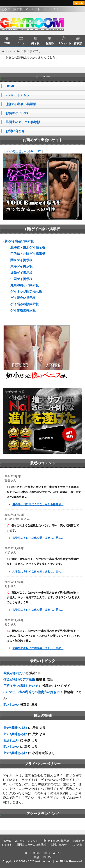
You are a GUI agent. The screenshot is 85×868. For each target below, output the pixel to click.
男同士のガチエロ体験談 (23, 122)
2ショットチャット (19, 95)
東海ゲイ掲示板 (21, 266)
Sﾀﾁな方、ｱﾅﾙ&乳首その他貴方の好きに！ (33, 692)
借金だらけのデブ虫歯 (19, 679)
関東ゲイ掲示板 (21, 260)
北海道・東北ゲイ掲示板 (28, 247)
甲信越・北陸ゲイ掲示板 (28, 254)
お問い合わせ (15, 131)
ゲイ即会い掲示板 (23, 298)
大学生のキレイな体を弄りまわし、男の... (38, 538)
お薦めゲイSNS (17, 113)
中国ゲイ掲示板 (21, 279)
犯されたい (11, 705)
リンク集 (77, 845)
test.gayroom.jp (45, 861)
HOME (10, 86)
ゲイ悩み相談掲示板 (25, 304)
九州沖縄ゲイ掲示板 (25, 285)
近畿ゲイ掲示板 (21, 273)
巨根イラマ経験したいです (22, 686)
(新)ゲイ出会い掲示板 (21, 104)
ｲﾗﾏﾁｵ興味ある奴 (15, 728)
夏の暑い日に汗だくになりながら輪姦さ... (38, 504)
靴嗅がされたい (14, 673)
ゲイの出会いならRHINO (24, 151)
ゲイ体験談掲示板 (23, 310)
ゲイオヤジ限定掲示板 (26, 292)
